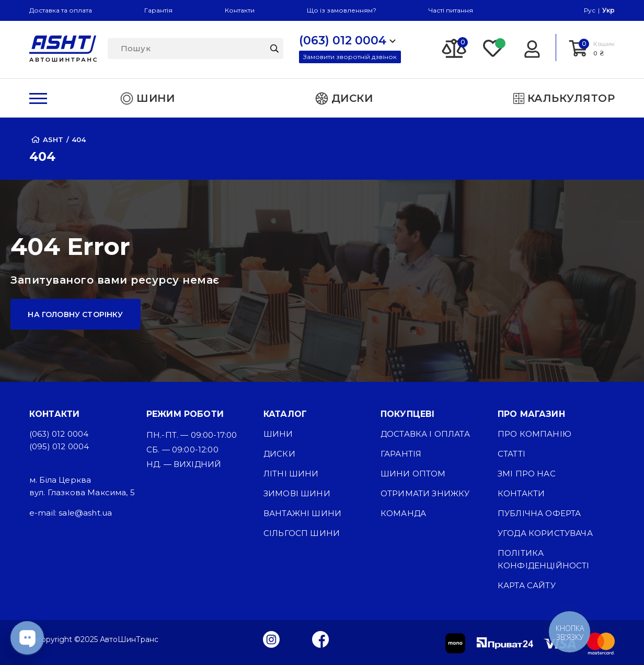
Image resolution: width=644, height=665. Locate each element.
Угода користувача (545, 533)
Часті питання (451, 10)
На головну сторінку (75, 314)
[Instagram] (271, 639)
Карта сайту (527, 585)
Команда (403, 513)
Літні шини (291, 474)
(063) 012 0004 (59, 434)
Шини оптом (413, 474)
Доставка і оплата (425, 434)
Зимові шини (297, 493)
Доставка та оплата (61, 10)
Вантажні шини (302, 513)
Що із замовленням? (342, 10)
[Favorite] (493, 48)
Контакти (240, 10)
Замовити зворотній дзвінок (350, 57)
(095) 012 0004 (59, 446)
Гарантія (158, 10)
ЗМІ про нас (527, 474)
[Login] (532, 48)
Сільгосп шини (302, 533)
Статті (511, 454)
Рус (590, 10)
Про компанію (534, 434)
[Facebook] (321, 639)
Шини (278, 434)
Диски (279, 454)
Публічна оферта (539, 513)
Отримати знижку (425, 493)
